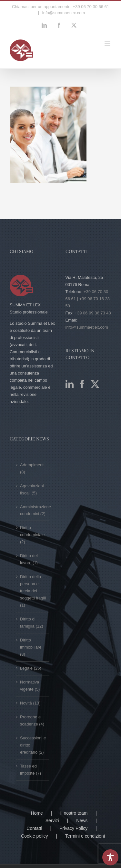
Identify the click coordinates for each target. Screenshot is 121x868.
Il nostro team (74, 813)
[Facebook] (82, 384)
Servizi (52, 820)
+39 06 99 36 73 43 (93, 313)
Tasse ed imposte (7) (30, 770)
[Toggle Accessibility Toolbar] (110, 857)
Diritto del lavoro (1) (29, 559)
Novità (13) (30, 703)
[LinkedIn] (70, 384)
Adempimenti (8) (32, 468)
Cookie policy (34, 836)
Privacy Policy (73, 828)
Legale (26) (31, 668)
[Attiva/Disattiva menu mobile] (108, 44)
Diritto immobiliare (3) (31, 647)
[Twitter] (95, 384)
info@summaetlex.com (63, 13)
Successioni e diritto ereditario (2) (33, 745)
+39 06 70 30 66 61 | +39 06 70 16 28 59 (88, 299)
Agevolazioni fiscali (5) (32, 489)
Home (37, 813)
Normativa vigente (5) (30, 686)
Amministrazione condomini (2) (33, 510)
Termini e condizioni (85, 836)
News (82, 820)
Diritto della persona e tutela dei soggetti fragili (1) (33, 591)
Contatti (34, 828)
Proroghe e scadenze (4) (32, 720)
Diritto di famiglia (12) (32, 623)
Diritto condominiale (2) (32, 535)
